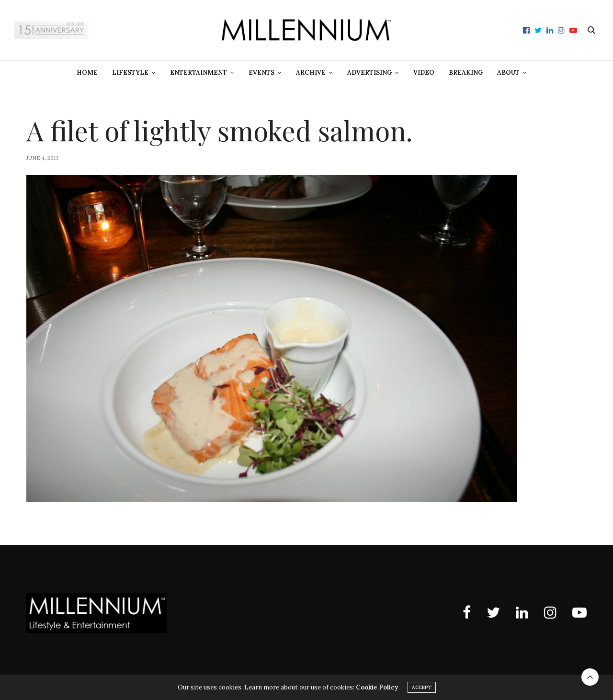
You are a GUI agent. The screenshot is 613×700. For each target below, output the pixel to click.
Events (261, 73)
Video (424, 73)
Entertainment (199, 73)
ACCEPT (422, 687)
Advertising (369, 73)
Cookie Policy (377, 687)
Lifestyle (130, 73)
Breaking (466, 73)
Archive (311, 73)
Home (87, 73)
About (508, 73)
